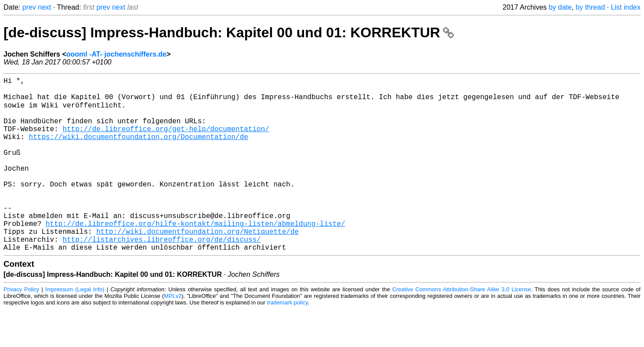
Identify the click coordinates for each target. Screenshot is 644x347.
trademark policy (288, 340)
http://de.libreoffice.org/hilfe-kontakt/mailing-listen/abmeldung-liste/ (195, 256)
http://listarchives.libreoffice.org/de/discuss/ (161, 275)
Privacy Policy (21, 327)
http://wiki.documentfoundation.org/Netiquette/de (197, 265)
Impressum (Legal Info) (75, 327)
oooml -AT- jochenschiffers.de (116, 54)
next (44, 7)
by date (560, 7)
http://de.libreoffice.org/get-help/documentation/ (166, 140)
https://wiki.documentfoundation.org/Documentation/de (139, 150)
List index (626, 7)
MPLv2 (173, 334)
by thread (590, 7)
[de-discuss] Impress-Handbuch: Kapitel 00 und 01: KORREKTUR (229, 32)
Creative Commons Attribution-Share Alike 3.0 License (462, 327)
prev (29, 7)
